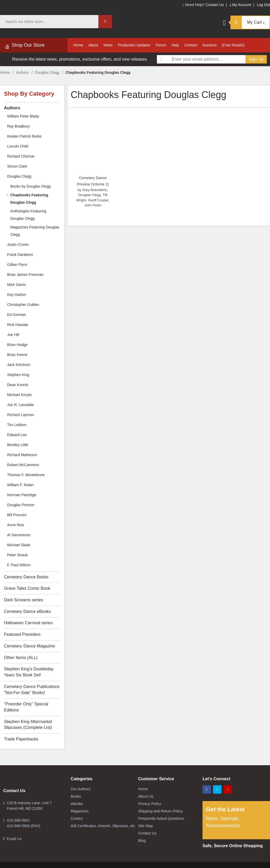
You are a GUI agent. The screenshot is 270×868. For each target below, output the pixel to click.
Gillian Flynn (17, 265)
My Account (240, 5)
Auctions (209, 45)
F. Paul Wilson (19, 565)
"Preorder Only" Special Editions (26, 707)
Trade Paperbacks (21, 739)
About (93, 45)
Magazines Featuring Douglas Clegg (35, 231)
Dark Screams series (23, 600)
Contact (191, 45)
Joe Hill (13, 335)
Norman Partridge (22, 495)
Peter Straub (18, 555)
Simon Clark (17, 166)
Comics (77, 818)
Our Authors (81, 789)
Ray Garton (17, 295)
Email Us (14, 839)
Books (76, 796)
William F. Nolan (20, 485)
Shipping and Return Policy (160, 811)
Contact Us (215, 5)
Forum (161, 45)
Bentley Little (18, 445)
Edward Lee (17, 435)
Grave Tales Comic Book (27, 588)
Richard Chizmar (21, 156)
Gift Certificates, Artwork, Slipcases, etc (103, 826)
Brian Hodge (17, 345)
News (108, 45)
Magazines (80, 811)
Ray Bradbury (18, 126)
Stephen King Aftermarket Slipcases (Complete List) (28, 725)
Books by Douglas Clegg (30, 186)
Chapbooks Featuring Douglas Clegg (29, 199)
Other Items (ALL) (21, 658)
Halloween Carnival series (28, 623)
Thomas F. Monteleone (26, 475)
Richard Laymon (21, 415)
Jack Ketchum (19, 365)
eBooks (77, 804)
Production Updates (134, 45)
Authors (22, 72)
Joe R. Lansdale (20, 405)
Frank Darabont (20, 255)
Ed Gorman (17, 315)
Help (175, 45)
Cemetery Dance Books (26, 577)
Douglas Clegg (47, 72)
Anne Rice (16, 525)
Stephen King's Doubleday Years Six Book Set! (29, 672)
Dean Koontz (18, 385)
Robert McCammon (23, 465)
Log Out (263, 5)
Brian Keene (17, 355)
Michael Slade (19, 545)
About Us (146, 796)
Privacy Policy (150, 804)
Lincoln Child (18, 146)
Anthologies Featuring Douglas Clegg (28, 215)
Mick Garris (16, 285)
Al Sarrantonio (19, 535)
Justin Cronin (18, 245)
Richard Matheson (22, 455)
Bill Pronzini (17, 515)
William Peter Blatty (23, 116)
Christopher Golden (23, 305)
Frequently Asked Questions (161, 818)
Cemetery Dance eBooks (27, 611)
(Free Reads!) (233, 45)
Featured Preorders (22, 634)
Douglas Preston (21, 505)
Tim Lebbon (17, 425)
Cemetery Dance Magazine (30, 646)
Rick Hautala (18, 325)
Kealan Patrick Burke (24, 136)
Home (78, 45)
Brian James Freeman (25, 275)
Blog (142, 841)
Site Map (145, 826)
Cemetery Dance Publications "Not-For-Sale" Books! (32, 690)
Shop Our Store (25, 46)
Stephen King (18, 375)
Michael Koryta (19, 395)
